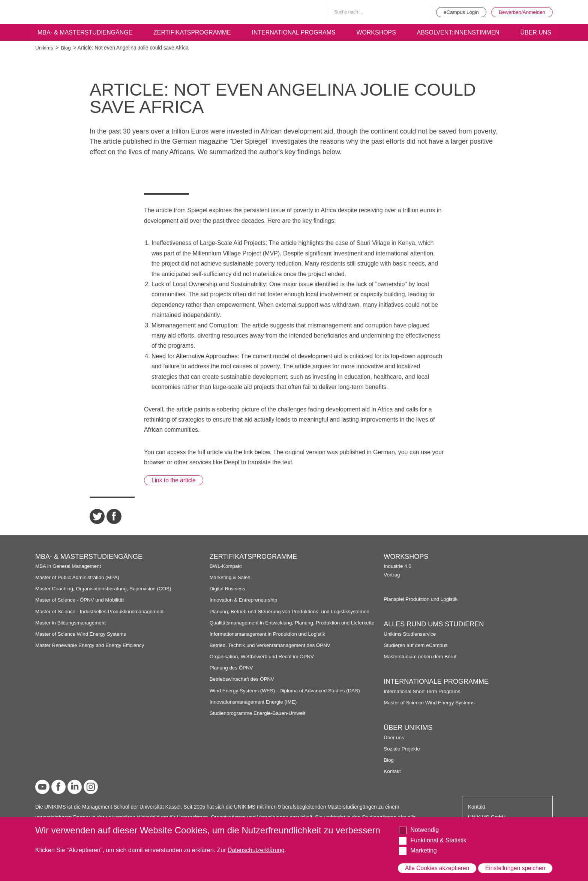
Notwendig (424, 824)
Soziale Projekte (402, 749)
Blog (66, 48)
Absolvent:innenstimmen (458, 32)
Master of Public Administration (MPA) (78, 578)
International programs (294, 32)
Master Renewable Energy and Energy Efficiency (91, 645)
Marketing (423, 844)
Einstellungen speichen (515, 865)
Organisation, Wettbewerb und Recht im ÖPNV (263, 663)
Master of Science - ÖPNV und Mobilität (81, 600)
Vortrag (392, 575)
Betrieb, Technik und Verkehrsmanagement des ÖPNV (271, 652)
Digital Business (228, 589)
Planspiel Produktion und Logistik (421, 599)
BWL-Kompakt (226, 566)
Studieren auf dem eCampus (416, 645)
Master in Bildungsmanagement (71, 623)
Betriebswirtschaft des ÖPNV (243, 685)
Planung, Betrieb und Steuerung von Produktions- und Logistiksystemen (292, 612)
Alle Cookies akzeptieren (437, 865)
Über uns (394, 738)
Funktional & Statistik (438, 834)
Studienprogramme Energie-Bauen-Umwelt (259, 720)
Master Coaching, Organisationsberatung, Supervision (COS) (105, 589)
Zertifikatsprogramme (192, 32)
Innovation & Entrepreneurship (244, 600)
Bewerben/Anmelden (521, 12)
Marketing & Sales (230, 578)
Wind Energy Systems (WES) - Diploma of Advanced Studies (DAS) (287, 697)
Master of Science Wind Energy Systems (82, 634)
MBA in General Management (69, 566)
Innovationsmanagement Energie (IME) (254, 708)
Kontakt (392, 771)
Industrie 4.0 (398, 566)
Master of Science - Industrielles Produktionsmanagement (101, 612)
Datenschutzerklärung (257, 844)
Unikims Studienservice (410, 634)
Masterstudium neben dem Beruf (421, 657)
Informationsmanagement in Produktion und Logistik (269, 640)
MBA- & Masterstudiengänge (85, 32)
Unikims (44, 48)
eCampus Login (458, 12)
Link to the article (175, 480)
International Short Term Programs (423, 691)
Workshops (376, 32)
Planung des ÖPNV (232, 674)
